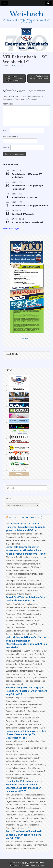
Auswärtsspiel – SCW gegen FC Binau (30, 206)
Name (6, 131)
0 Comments (18, 66)
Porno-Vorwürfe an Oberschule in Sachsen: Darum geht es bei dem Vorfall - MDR (24, 835)
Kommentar (9, 104)
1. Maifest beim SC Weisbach (26, 197)
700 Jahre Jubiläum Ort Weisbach (28, 222)
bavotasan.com (38, 865)
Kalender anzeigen (11, 228)
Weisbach (27, 14)
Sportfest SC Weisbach (23, 214)
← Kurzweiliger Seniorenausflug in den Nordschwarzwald (14, 78)
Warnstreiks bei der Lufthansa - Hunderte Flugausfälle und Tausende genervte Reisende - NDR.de (26, 527)
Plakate (26, 338)
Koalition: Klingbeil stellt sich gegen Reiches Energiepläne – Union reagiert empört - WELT (26, 691)
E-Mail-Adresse (10, 137)
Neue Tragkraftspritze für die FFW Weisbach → (39, 78)
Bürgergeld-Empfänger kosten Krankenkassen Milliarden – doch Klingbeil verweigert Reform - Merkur (26, 550)
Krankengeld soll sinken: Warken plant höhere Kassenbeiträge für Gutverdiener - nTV (26, 734)
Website (6, 148)
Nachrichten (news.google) (25, 517)
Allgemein (7, 53)
